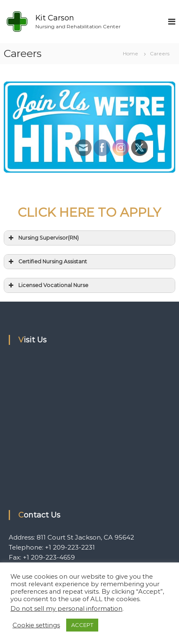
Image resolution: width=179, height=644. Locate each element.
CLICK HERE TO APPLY (89, 212)
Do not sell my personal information (66, 609)
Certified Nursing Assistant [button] (47, 262)
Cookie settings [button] (36, 625)
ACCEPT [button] (82, 625)
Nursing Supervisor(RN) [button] (43, 238)
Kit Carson (55, 18)
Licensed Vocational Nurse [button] (48, 285)
